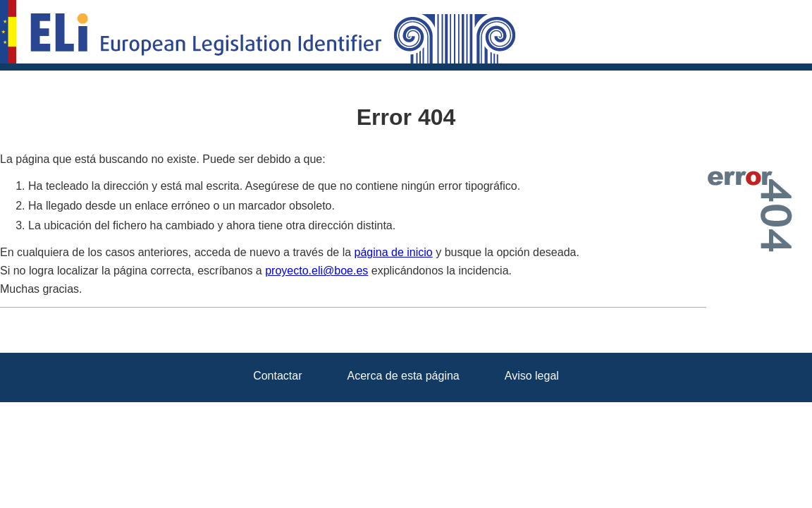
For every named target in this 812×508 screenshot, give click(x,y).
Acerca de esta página (404, 376)
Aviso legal (532, 376)
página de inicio (394, 252)
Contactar (277, 376)
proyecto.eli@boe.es (316, 271)
